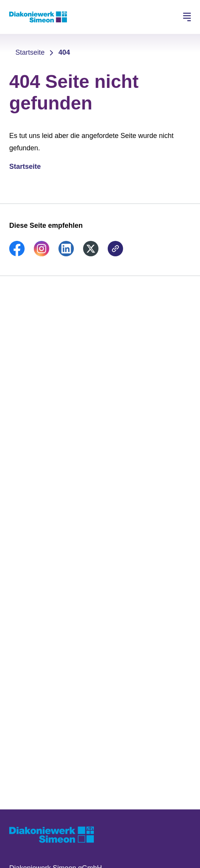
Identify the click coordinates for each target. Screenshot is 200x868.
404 (64, 52)
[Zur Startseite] (38, 17)
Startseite (30, 52)
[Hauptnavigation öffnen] (187, 17)
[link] (17, 254)
